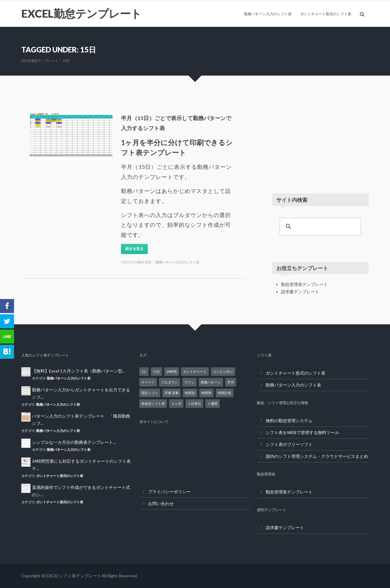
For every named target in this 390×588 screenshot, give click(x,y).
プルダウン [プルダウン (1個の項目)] (170, 382)
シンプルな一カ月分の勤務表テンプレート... (74, 442)
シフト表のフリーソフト (289, 444)
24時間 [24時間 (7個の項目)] (172, 371)
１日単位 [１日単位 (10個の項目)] (194, 403)
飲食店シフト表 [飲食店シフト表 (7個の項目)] (153, 403)
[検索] (319, 227)
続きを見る (134, 249)
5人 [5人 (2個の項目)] (144, 371)
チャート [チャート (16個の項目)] (148, 382)
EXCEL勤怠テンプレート (82, 13)
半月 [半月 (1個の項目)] (231, 382)
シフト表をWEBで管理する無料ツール (302, 432)
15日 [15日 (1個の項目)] (156, 371)
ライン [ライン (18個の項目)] (189, 382)
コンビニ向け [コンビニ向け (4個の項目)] (223, 371)
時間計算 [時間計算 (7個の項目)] (225, 393)
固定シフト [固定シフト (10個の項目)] (150, 393)
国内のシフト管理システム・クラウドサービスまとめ (317, 456)
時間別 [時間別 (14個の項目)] (190, 393)
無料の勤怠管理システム (289, 421)
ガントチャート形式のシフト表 (326, 14)
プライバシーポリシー (169, 492)
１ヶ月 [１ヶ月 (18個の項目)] (176, 403)
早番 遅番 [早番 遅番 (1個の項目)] (172, 393)
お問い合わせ (161, 503)
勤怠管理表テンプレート (304, 284)
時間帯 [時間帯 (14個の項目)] (206, 393)
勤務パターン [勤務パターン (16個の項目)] (211, 382)
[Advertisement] (320, 138)
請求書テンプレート (300, 292)
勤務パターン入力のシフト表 (268, 14)
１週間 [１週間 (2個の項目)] (213, 403)
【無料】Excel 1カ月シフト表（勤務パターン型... (78, 371)
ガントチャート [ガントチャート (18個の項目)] (195, 371)
